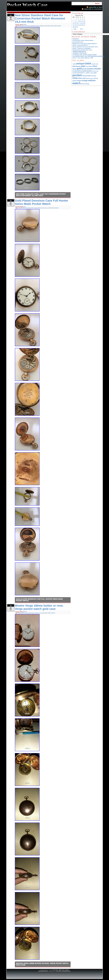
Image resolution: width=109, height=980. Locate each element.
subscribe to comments (93, 9)
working (86, 84)
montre (25, 612)
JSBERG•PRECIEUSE (79, 51)
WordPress (43, 971)
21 (74, 25)
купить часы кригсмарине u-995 (83, 58)
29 (75, 27)
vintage (85, 81)
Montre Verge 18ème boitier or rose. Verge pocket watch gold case (42, 964)
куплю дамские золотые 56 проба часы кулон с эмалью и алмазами (85, 48)
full (27, 208)
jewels (90, 71)
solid (84, 78)
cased (93, 64)
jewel (85, 71)
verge (43, 613)
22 (75, 25)
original (92, 73)
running (93, 76)
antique (80, 64)
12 (83, 21)
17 (79, 23)
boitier (23, 613)
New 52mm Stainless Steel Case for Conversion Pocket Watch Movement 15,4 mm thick (41, 195)
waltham (92, 80)
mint (97, 71)
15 (75, 23)
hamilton (90, 69)
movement (33, 26)
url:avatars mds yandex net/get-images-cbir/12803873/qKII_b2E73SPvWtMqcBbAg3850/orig (88, 55)
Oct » (82, 29)
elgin (83, 66)
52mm (25, 25)
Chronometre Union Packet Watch (83, 40)
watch (52, 26)
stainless (42, 26)
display (78, 66)
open (88, 73)
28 (74, 27)
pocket (37, 26)
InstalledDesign (63, 971)
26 (83, 25)
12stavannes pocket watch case (82, 50)
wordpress (76, 39)
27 (85, 25)
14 (74, 23)
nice (85, 73)
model (74, 73)
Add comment (57, 26)
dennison (23, 208)
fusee (75, 69)
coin (97, 64)
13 (85, 21)
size (80, 78)
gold (25, 207)
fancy (91, 66)
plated (39, 208)
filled (95, 66)
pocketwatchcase (78, 42)
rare (89, 76)
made (36, 208)
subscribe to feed (95, 7)
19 (83, 23)
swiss (46, 208)
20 (85, 23)
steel (46, 26)
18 (81, 23)
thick (49, 26)
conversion (27, 26)
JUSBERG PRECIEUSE (80, 53)
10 (79, 21)
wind (82, 84)
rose (40, 613)
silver (75, 78)
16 (77, 23)
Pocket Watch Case (61, 970)
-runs (74, 64)
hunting (75, 71)
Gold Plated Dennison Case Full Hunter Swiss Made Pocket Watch (39, 600)
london (94, 71)
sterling (96, 78)
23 (77, 25)
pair (95, 73)
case (22, 26)
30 (77, 27)
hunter (32, 208)
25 (81, 25)
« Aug (75, 29)
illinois (80, 71)
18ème (19, 613)
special (88, 78)
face (87, 66)
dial (74, 66)
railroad (85, 76)
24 (79, 25)
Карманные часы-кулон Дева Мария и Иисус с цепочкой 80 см (85, 44)
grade (84, 69)
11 (81, 21)
